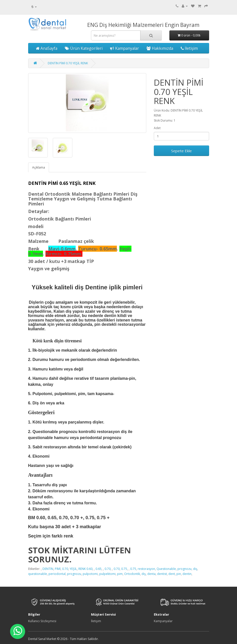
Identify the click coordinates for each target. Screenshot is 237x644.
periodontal (57, 574)
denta (151, 574)
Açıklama (39, 167)
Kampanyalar (125, 48)
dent (172, 574)
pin (179, 574)
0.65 (99, 569)
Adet (157, 128)
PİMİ (58, 569)
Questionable (166, 569)
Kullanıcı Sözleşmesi (42, 621)
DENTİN (48, 569)
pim (120, 574)
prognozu (184, 569)
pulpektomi (107, 574)
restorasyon (146, 569)
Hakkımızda (160, 48)
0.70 (65, 569)
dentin (187, 574)
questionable (38, 574)
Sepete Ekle (181, 151)
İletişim (189, 48)
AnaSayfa (47, 48)
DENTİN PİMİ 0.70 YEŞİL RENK (68, 63)
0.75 (124, 569)
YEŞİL (73, 569)
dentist (162, 574)
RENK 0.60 (85, 569)
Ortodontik (132, 574)
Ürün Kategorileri (84, 48)
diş (195, 569)
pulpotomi (90, 574)
